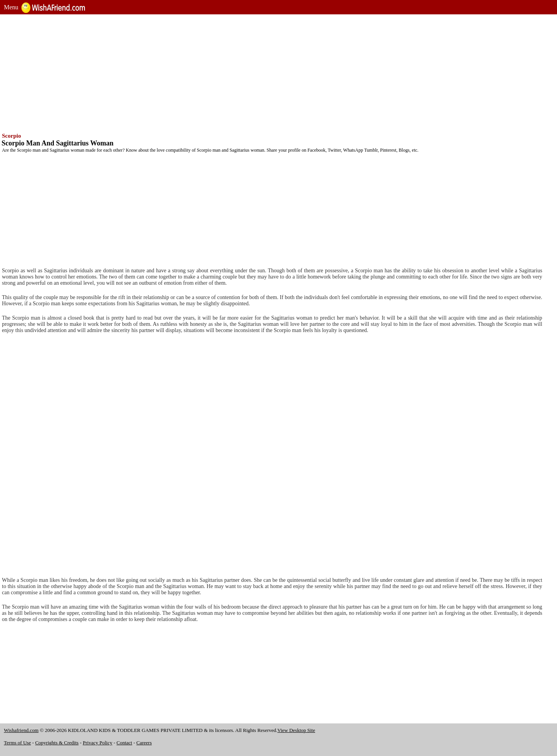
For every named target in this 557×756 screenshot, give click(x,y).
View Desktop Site (296, 730)
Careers (144, 743)
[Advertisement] (236, 73)
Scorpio (11, 136)
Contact (124, 743)
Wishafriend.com (21, 730)
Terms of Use (17, 743)
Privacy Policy (98, 743)
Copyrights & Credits (57, 743)
